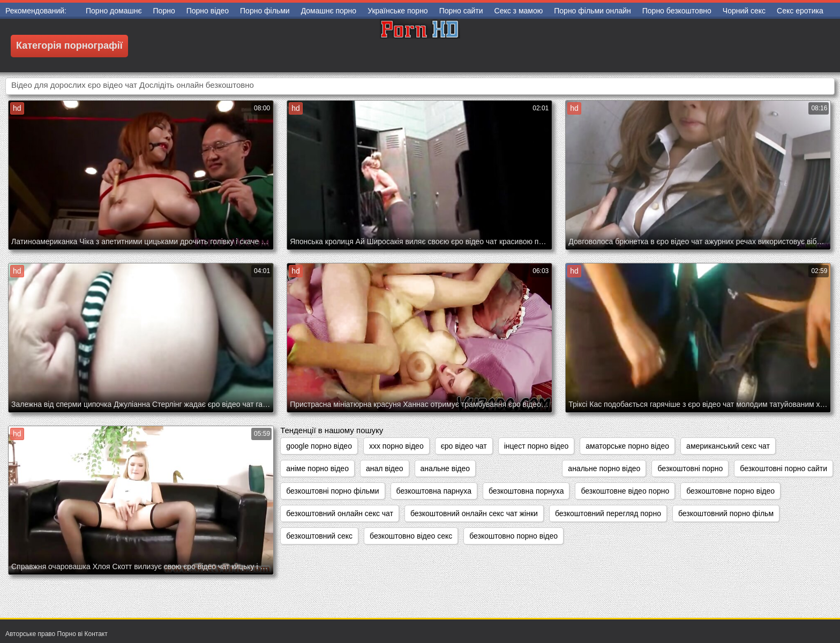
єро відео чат (464, 446)
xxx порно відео (396, 446)
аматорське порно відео (627, 446)
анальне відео (445, 468)
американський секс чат (728, 446)
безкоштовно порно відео (513, 536)
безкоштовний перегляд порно (608, 513)
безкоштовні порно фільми (332, 491)
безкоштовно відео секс (411, 536)
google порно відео (319, 446)
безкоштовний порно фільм (726, 513)
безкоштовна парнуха (434, 491)
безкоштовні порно (690, 468)
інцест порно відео (537, 446)
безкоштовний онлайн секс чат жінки (474, 513)
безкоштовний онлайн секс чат (340, 513)
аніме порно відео (317, 468)
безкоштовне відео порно (625, 491)
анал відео (385, 468)
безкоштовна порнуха (526, 491)
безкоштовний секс (319, 536)
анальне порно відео (604, 468)
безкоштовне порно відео (730, 491)
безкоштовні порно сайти (783, 468)
